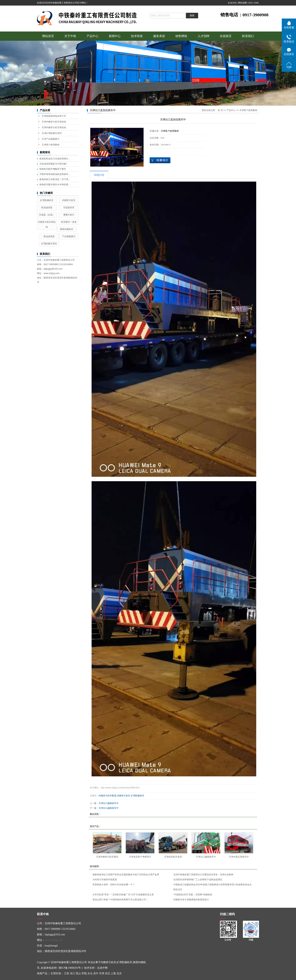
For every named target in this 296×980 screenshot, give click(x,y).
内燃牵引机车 (69, 200)
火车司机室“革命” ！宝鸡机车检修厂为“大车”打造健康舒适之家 (123, 895)
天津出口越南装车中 (109, 803)
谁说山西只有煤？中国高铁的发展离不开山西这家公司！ (120, 900)
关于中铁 (70, 36)
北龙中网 (102, 968)
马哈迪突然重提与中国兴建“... (54, 164)
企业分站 (232, 3)
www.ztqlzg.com (54, 940)
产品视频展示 (69, 236)
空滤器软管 (69, 208)
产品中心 (92, 36)
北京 (119, 973)
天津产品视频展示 (51, 139)
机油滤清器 (47, 208)
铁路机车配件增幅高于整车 (53, 169)
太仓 (90, 973)
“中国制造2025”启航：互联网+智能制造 (193, 895)
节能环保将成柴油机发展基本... (55, 174)
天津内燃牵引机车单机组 (54, 122)
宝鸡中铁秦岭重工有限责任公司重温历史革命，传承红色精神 (203, 875)
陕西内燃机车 (67, 229)
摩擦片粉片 (69, 215)
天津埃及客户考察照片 (140, 857)
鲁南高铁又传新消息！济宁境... (55, 179)
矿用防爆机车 (47, 200)
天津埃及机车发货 (173, 857)
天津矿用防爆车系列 (52, 133)
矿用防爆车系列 (49, 244)
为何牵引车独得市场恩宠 (105, 880)
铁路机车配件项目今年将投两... (55, 185)
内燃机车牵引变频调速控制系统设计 (191, 900)
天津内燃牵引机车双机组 (54, 127)
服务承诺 (159, 36)
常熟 (84, 973)
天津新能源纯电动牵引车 (54, 116)
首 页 (220, 110)
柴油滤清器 (49, 236)
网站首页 (48, 36)
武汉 (107, 973)
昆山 (78, 973)
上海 (113, 973)
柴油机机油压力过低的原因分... (55, 159)
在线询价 (160, 160)
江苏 (67, 973)
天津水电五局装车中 (239, 857)
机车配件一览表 (69, 222)
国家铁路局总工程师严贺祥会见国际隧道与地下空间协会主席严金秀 (126, 875)
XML (257, 3)
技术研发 (137, 36)
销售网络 (181, 36)
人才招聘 (203, 36)
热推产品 (42, 973)
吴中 (96, 973)
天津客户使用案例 (51, 145)
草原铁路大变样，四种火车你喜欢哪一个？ (114, 885)
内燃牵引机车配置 (107, 796)
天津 (102, 973)
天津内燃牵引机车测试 (107, 857)
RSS (251, 3)
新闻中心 (115, 36)
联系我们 (248, 36)
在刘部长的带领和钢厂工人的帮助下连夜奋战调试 (198, 880)
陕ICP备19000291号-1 (71, 968)
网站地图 (243, 3)
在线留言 (226, 36)
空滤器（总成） (47, 215)
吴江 (73, 973)
